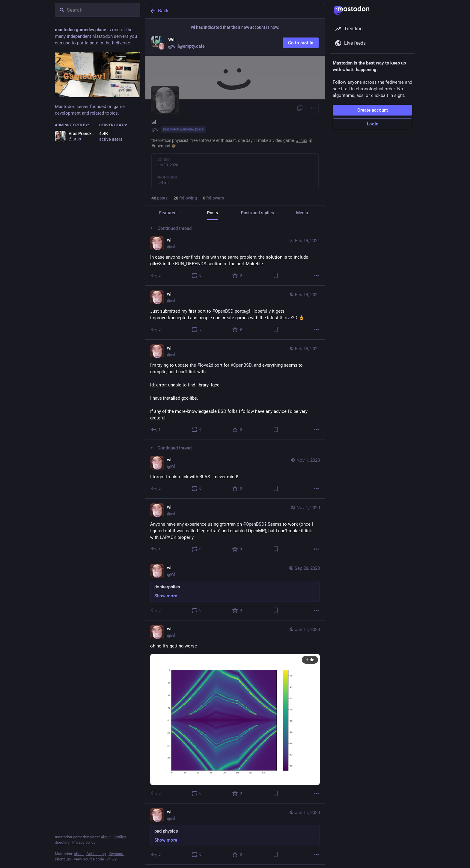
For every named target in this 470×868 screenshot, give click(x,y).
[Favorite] (237, 275)
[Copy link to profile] (300, 108)
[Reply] (156, 329)
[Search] (98, 10)
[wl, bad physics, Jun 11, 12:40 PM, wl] (235, 834)
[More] (316, 275)
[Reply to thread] (156, 275)
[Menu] (313, 108)
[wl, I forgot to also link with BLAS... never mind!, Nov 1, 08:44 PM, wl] (235, 469)
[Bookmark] (276, 275)
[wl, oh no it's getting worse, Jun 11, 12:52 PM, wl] (235, 712)
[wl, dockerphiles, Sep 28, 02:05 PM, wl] (235, 590)
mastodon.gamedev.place (183, 129)
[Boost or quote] (197, 275)
